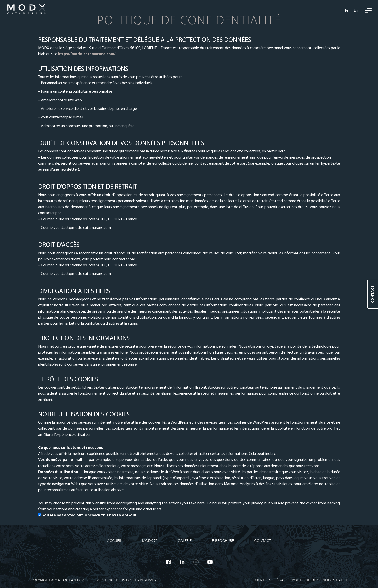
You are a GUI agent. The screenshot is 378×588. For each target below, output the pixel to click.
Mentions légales (272, 580)
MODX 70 (150, 541)
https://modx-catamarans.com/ (87, 54)
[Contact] (373, 294)
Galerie (185, 541)
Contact (263, 541)
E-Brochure (223, 541)
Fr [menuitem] (347, 11)
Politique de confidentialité (320, 580)
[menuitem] (347, 10)
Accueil (114, 541)
